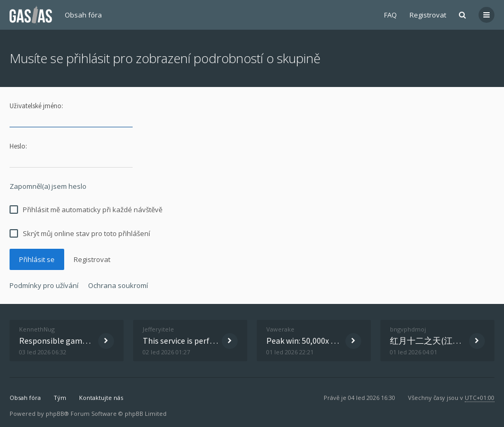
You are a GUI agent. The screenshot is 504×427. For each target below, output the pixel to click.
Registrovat (428, 15)
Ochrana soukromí (118, 285)
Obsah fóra (83, 15)
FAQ (390, 15)
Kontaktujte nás (101, 398)
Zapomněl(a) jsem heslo (48, 186)
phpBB (55, 413)
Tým (60, 398)
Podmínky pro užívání (44, 285)
